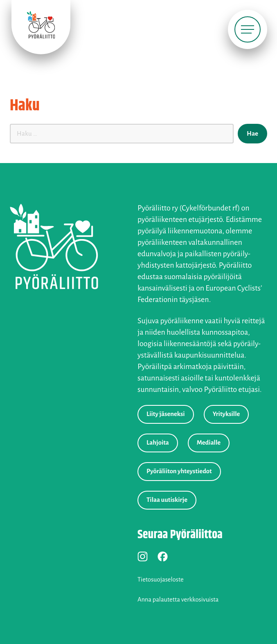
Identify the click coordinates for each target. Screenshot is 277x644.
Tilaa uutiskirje (167, 500)
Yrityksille (226, 414)
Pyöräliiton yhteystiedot (179, 472)
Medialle (209, 443)
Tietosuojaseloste (161, 580)
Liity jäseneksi (166, 414)
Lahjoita (158, 443)
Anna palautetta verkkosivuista (178, 600)
